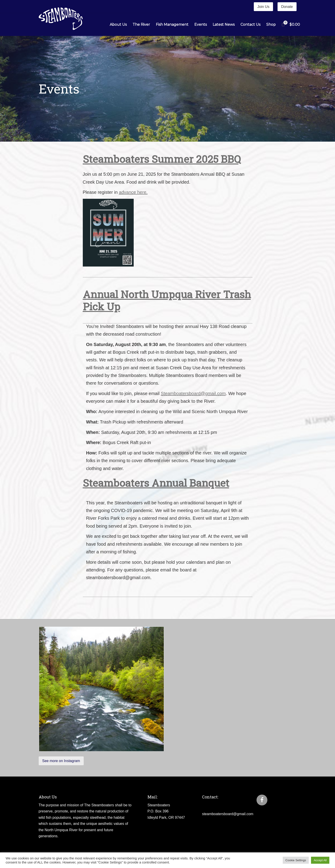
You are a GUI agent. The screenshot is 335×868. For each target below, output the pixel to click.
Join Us (263, 7)
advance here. (133, 192)
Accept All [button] (320, 860)
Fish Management (172, 25)
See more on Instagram (61, 761)
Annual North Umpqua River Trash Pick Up (167, 300)
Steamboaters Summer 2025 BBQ (162, 159)
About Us (118, 25)
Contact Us (250, 25)
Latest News (224, 25)
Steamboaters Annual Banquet (156, 483)
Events (201, 25)
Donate (287, 7)
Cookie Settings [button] (296, 860)
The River (141, 25)
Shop (271, 25)
